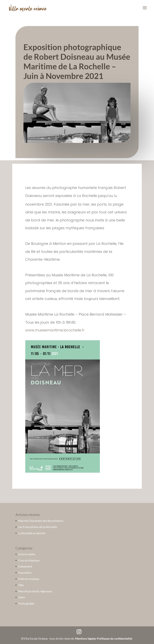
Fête (21, 585)
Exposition (25, 573)
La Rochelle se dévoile (32, 533)
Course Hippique (29, 560)
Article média (27, 554)
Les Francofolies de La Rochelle (38, 527)
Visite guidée (26, 603)
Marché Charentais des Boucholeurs (41, 521)
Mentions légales (86, 638)
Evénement (25, 566)
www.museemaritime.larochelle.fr (55, 330)
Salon (22, 597)
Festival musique (29, 579)
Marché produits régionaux (35, 591)
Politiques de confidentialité (114, 638)
